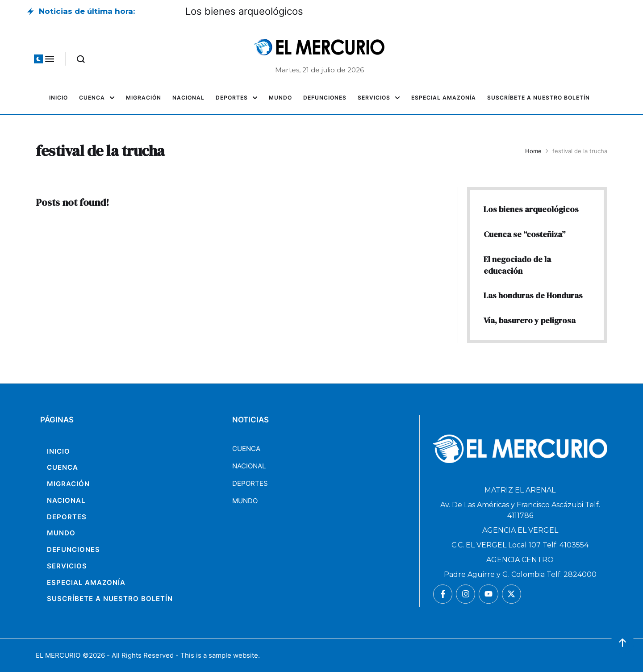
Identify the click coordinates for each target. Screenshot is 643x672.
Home (533, 151)
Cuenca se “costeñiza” (524, 234)
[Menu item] (58, 98)
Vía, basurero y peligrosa (530, 320)
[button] (38, 59)
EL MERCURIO (58, 655)
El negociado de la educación (517, 265)
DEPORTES (250, 483)
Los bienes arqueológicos (244, 11)
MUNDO (245, 501)
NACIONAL (249, 466)
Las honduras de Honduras (533, 295)
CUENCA (246, 449)
